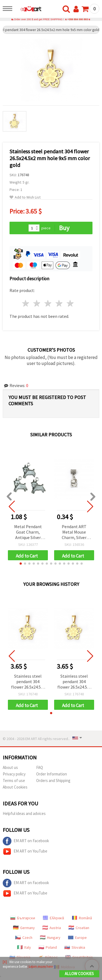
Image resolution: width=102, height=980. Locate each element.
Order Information (52, 774)
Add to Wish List (25, 197)
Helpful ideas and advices (24, 813)
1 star (26, 303)
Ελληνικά (53, 918)
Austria (52, 928)
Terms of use (14, 780)
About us (10, 767)
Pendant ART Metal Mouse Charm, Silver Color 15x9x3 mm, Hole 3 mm (74, 532)
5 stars (70, 303)
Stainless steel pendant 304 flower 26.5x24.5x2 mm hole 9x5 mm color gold (28, 682)
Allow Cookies (79, 974)
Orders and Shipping (53, 780)
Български (23, 918)
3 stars (48, 303)
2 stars (37, 303)
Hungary (50, 938)
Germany (24, 928)
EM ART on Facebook (26, 841)
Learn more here (41, 967)
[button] (21, 564)
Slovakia (75, 947)
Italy (24, 947)
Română (82, 918)
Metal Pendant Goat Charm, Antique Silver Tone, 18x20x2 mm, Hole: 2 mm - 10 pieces (28, 532)
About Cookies (15, 787)
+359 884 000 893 (78, 19)
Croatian (79, 928)
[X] (5, 962)
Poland (48, 947)
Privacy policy (14, 774)
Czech (24, 938)
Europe (77, 938)
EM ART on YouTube (25, 851)
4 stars (59, 303)
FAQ (40, 767)
